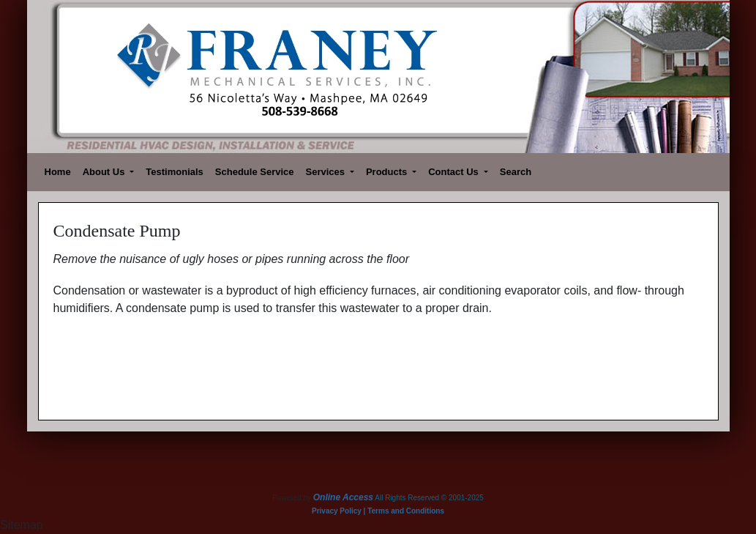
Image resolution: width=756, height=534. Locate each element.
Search (516, 172)
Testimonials (175, 172)
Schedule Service (255, 172)
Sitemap (22, 525)
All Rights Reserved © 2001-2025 (429, 498)
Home (58, 172)
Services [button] (327, 172)
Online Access (343, 497)
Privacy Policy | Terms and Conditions (378, 511)
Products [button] (388, 172)
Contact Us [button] (454, 172)
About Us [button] (105, 172)
